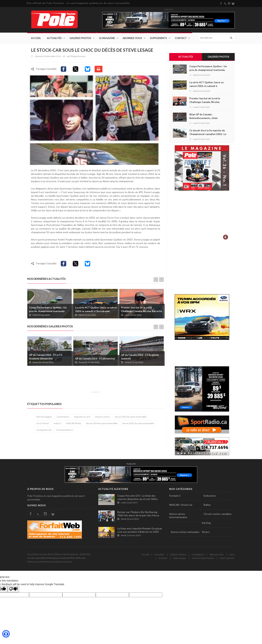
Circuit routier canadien (218, 514)
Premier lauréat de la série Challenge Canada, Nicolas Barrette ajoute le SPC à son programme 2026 (142, 313)
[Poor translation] (13, 589)
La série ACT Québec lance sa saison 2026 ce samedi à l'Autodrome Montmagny (96, 313)
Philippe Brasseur (78, 56)
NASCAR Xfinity (74, 425)
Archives (163, 558)
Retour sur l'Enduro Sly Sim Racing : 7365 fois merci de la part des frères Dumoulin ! (138, 516)
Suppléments (158, 38)
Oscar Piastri (43, 425)
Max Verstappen (44, 419)
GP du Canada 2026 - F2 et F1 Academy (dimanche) (46, 359)
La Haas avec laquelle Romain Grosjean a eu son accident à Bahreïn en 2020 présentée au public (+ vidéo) (140, 532)
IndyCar (57, 425)
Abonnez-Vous (132, 38)
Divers (206, 532)
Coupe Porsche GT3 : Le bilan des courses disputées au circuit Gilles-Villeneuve (138, 499)
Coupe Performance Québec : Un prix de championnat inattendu (48, 311)
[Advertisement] (94, 382)
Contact (181, 38)
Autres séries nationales (185, 532)
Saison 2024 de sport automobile (102, 425)
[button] (6, 634)
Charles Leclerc (102, 419)
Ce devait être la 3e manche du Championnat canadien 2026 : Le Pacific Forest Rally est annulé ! (208, 134)
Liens (232, 555)
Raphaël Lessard (82, 419)
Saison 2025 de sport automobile (131, 419)
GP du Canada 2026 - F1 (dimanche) (95, 360)
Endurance (210, 496)
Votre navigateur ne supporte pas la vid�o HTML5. (202, 218)
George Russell (44, 432)
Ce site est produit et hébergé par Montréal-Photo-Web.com (56, 558)
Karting (206, 523)
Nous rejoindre (227, 558)
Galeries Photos (80, 38)
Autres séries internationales (178, 516)
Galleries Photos (178, 555)
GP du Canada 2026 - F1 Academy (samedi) (140, 359)
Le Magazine (107, 38)
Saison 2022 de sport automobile (138, 425)
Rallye (207, 505)
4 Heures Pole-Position (203, 558)
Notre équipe (179, 558)
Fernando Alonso (64, 432)
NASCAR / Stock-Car (181, 505)
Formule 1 (175, 496)
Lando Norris (63, 419)
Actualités (54, 38)
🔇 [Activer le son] (225, 237)
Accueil (36, 38)
